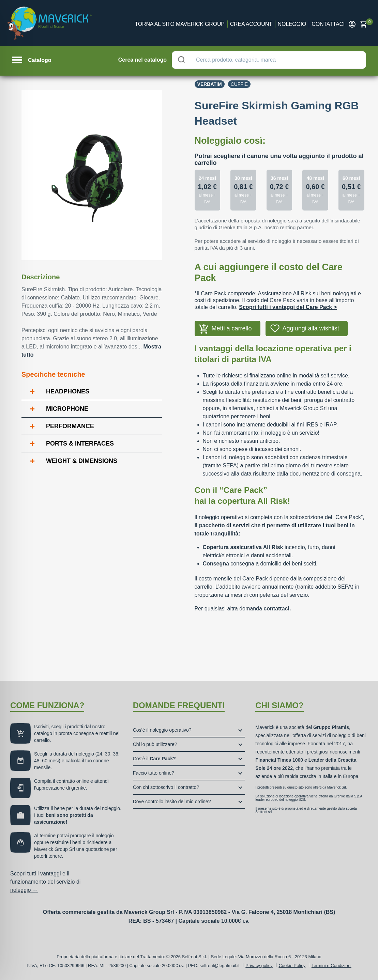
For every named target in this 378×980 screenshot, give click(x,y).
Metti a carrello (232, 328)
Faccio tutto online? (154, 773)
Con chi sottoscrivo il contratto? (166, 787)
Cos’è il (154, 759)
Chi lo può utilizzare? (155, 744)
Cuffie (239, 84)
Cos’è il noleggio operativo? (162, 730)
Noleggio (292, 24)
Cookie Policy (292, 966)
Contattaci (328, 24)
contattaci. (277, 609)
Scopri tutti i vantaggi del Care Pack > (288, 307)
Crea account (251, 24)
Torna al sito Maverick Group (180, 24)
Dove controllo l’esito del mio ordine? (172, 802)
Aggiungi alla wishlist (311, 328)
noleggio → (24, 890)
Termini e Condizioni (331, 966)
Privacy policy (259, 966)
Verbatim (210, 84)
